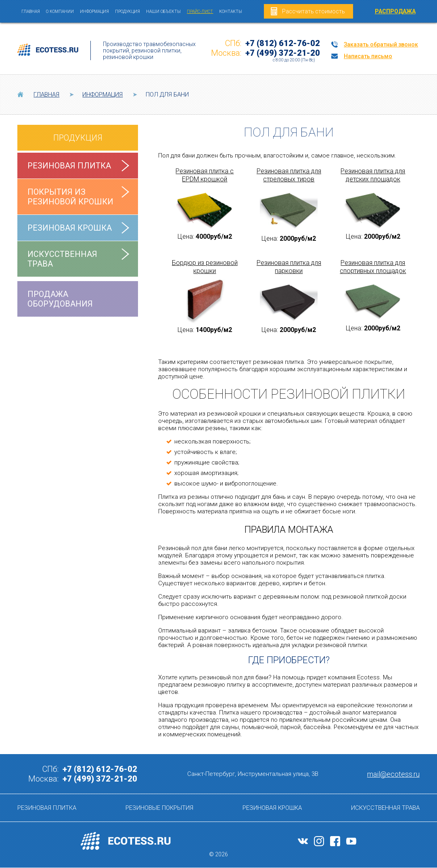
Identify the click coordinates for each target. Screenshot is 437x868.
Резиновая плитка (69, 166)
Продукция (128, 12)
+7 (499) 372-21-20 (283, 53)
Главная (31, 12)
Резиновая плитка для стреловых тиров (289, 175)
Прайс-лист (200, 12)
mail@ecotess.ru (393, 774)
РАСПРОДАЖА (395, 11)
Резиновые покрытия (159, 808)
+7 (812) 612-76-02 (283, 43)
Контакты (231, 12)
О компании (60, 12)
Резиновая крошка (70, 228)
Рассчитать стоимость (314, 11)
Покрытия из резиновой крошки (70, 197)
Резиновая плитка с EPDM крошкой (205, 175)
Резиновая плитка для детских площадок (373, 175)
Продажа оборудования (60, 299)
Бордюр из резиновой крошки (205, 267)
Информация (94, 12)
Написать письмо (368, 56)
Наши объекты (163, 12)
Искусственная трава (62, 259)
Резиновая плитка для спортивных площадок (373, 267)
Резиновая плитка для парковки (289, 267)
